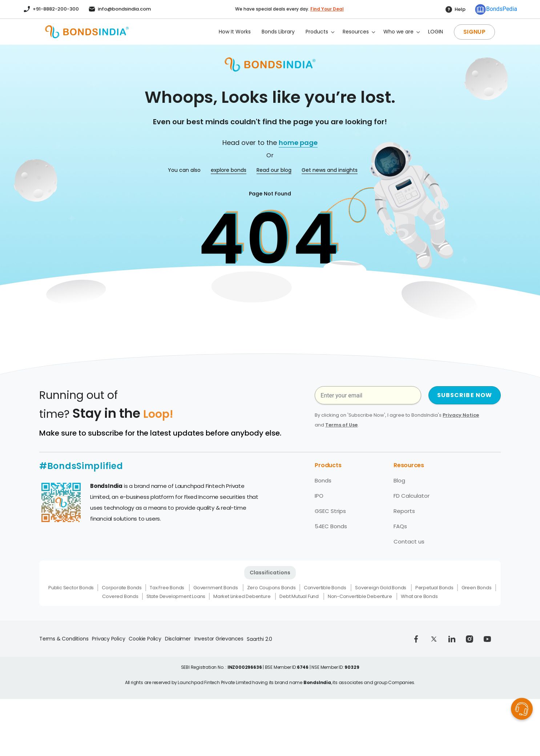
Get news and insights (330, 170)
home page (298, 143)
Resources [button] (356, 32)
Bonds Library (278, 32)
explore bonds (229, 170)
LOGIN (436, 32)
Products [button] (317, 32)
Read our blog (274, 170)
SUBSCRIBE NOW (465, 395)
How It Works (235, 32)
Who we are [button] (398, 32)
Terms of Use (341, 425)
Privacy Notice (461, 415)
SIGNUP (474, 32)
